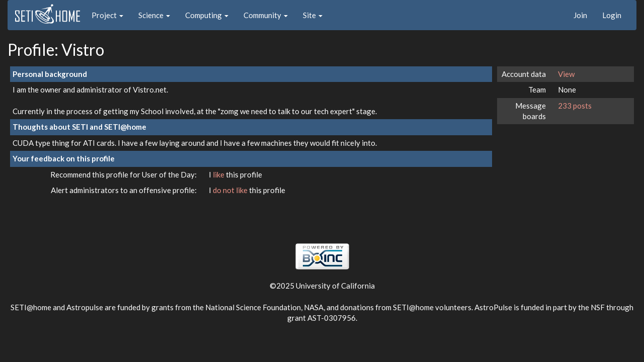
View (566, 74)
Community (266, 15)
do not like (231, 190)
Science (154, 15)
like (219, 174)
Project (107, 15)
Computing (207, 15)
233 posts (575, 106)
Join (580, 15)
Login (612, 15)
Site (313, 15)
